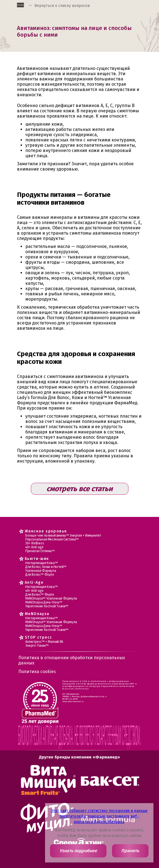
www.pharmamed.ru (73, 701)
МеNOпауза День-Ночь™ (44, 602)
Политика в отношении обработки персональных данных (72, 660)
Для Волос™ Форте (40, 575)
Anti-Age (34, 583)
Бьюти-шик (37, 559)
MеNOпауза (37, 614)
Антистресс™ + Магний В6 (44, 642)
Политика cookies (37, 672)
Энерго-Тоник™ (37, 646)
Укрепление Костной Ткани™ (47, 606)
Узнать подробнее (78, 851)
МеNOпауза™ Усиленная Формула (51, 598)
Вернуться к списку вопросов (62, 6)
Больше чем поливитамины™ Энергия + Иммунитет (63, 535)
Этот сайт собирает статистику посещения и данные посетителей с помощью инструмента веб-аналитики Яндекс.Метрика (99, 816)
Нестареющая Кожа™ (41, 563)
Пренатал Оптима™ (40, 551)
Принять (130, 851)
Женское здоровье (46, 531)
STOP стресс (38, 637)
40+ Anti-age (34, 547)
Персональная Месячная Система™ (52, 539)
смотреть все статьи (79, 489)
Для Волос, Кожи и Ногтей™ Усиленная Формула (46, 569)
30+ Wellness (35, 543)
